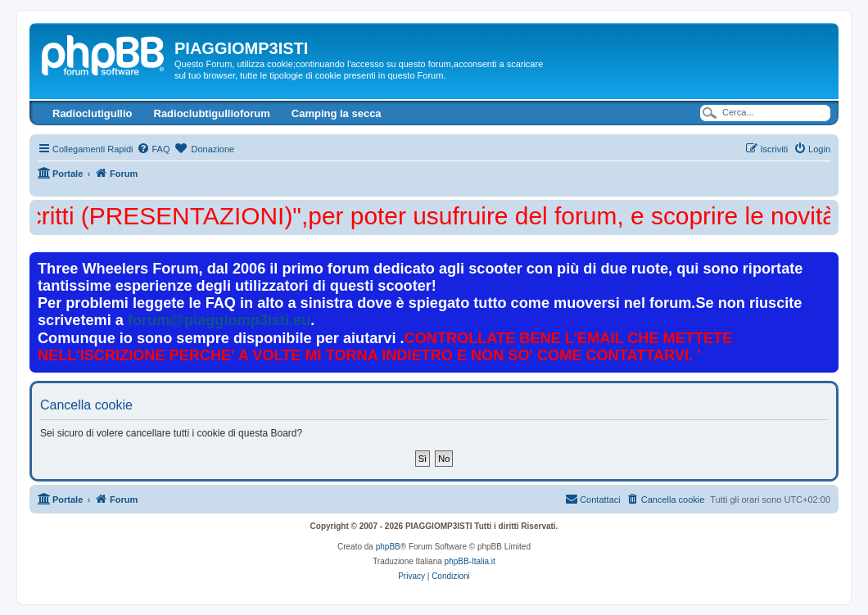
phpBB (388, 547)
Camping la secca (337, 113)
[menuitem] (153, 149)
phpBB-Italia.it (470, 561)
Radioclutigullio (93, 113)
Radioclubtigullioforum (212, 113)
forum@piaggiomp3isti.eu (219, 320)
